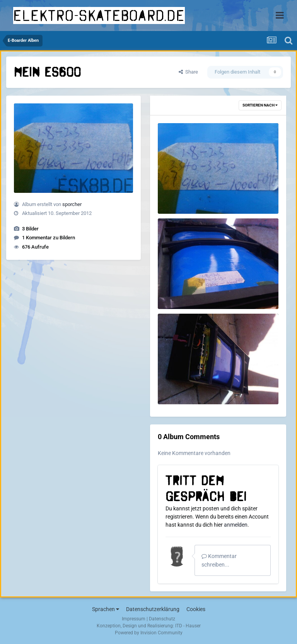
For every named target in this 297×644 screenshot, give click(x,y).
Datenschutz (162, 619)
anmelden (236, 525)
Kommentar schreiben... (219, 560)
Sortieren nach (260, 105)
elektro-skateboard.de (99, 15)
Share (188, 72)
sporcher (72, 204)
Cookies (196, 609)
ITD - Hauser (188, 626)
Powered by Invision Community (149, 633)
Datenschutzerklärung (153, 609)
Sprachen (106, 609)
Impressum (134, 619)
